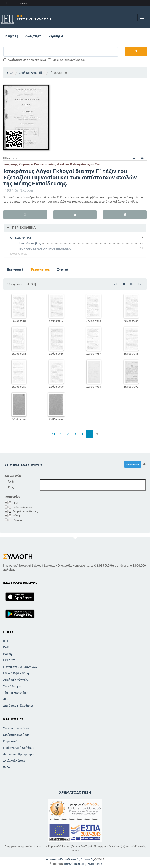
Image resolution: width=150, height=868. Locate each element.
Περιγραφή (15, 270)
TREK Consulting (75, 864)
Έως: (11, 487)
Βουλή (8, 654)
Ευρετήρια (57, 36)
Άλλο (7, 767)
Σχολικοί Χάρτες (14, 761)
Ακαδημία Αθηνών (16, 680)
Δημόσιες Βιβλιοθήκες (18, 706)
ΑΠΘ (6, 699)
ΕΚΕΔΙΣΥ (9, 660)
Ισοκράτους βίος (30, 243)
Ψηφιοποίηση (40, 270)
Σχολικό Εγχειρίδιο (32, 73)
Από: (11, 482)
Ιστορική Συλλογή (34, 18)
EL (9, 3)
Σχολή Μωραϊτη (14, 686)
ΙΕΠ (6, 641)
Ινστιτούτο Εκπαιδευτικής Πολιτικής (70, 859)
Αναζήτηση (33, 36)
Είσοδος (23, 3)
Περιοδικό (10, 741)
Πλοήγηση (11, 36)
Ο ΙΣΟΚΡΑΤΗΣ (21, 238)
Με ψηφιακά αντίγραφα (66, 60)
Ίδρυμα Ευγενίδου (15, 693)
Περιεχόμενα (23, 227)
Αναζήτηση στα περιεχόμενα (25, 60)
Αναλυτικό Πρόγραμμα (18, 754)
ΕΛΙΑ (10, 73)
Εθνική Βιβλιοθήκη (16, 673)
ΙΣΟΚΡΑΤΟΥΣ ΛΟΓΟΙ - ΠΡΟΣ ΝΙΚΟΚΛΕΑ (45, 248)
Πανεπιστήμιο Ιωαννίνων (20, 667)
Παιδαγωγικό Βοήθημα (19, 748)
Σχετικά (63, 270)
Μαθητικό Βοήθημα (16, 735)
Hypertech (95, 864)
